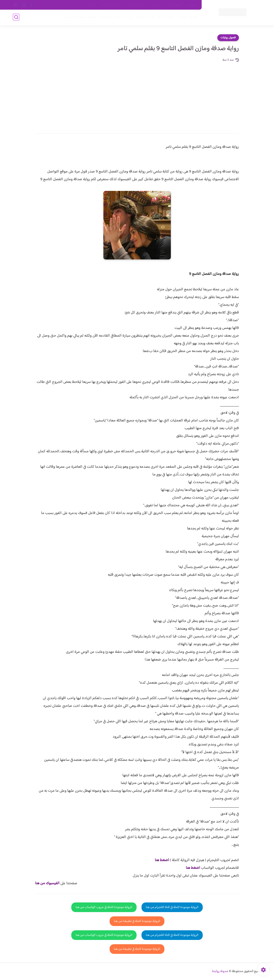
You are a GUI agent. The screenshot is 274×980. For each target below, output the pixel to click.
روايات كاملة (166, 17)
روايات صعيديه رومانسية (116, 17)
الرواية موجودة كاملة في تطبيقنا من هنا (137, 921)
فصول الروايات (187, 17)
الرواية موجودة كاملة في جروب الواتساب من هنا (104, 907)
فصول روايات (228, 38)
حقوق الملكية (174, 5)
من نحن (156, 5)
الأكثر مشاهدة (145, 17)
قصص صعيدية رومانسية (79, 17)
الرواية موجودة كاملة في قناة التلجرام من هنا (172, 907)
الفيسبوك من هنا (47, 883)
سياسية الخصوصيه (111, 5)
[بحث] (16, 17)
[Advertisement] (137, 95)
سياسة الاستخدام (137, 5)
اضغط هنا (162, 860)
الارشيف (91, 5)
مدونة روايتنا (220, 971)
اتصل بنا (192, 5)
